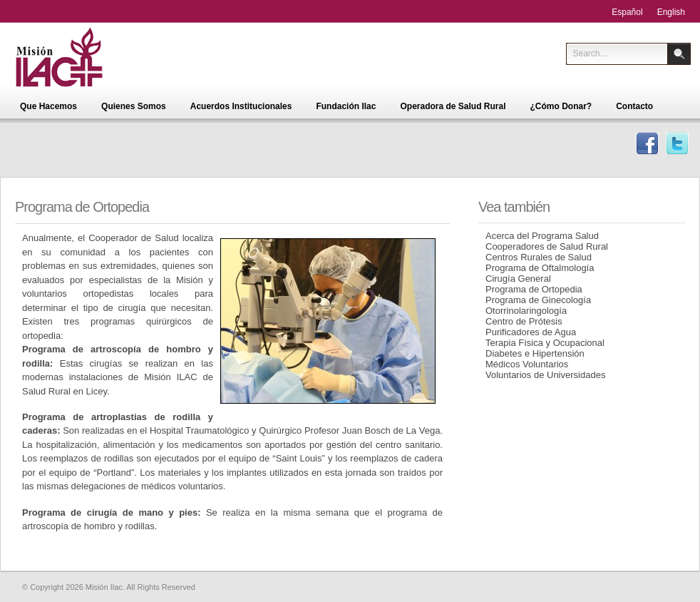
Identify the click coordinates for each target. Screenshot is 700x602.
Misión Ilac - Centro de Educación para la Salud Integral (81, 57)
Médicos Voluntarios (527, 364)
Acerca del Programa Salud (542, 236)
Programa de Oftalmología (540, 268)
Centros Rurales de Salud (539, 257)
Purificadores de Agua (531, 332)
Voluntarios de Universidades (545, 375)
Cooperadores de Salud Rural (547, 246)
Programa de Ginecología (538, 300)
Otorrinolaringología (526, 311)
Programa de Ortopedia (534, 289)
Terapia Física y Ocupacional (545, 343)
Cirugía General (518, 279)
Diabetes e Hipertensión (535, 353)
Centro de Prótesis (524, 321)
